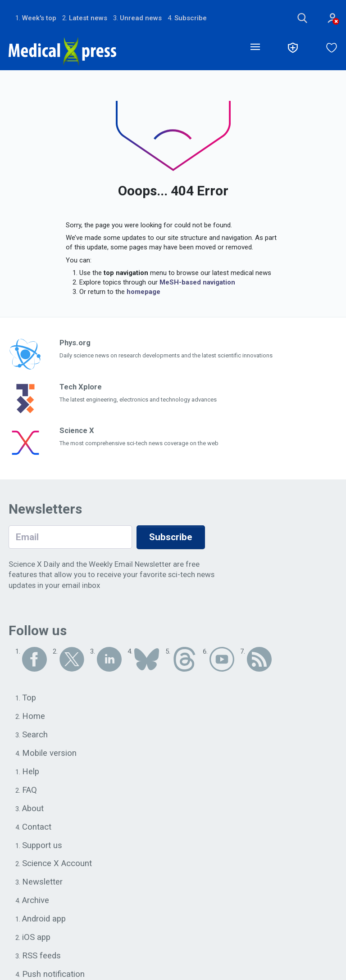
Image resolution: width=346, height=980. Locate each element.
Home (34, 717)
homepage (143, 292)
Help (31, 772)
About (33, 809)
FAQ (30, 791)
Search (35, 735)
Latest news (88, 18)
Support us (43, 847)
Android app (44, 921)
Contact (37, 828)
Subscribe (191, 18)
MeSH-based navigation (197, 283)
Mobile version (50, 754)
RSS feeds (41, 958)
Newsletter (42, 884)
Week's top (39, 18)
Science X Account (57, 865)
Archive (36, 902)
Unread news (141, 18)
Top (29, 698)
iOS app (37, 939)
